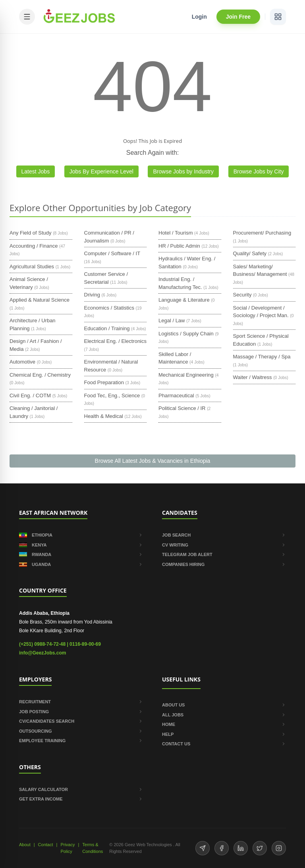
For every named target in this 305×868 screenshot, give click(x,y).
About (25, 845)
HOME (224, 724)
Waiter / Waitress (253, 377)
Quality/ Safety (250, 253)
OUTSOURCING (81, 731)
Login (199, 17)
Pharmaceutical (176, 396)
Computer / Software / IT (112, 253)
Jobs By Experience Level (101, 171)
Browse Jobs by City (259, 171)
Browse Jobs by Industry (183, 171)
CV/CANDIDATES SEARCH (81, 721)
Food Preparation (104, 382)
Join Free (238, 17)
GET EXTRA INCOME (81, 799)
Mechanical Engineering (186, 375)
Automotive (22, 362)
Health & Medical (104, 416)
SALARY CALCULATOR (81, 789)
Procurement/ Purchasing (262, 233)
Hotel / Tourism (176, 233)
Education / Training (107, 328)
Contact (46, 845)
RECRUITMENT (81, 702)
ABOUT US (224, 705)
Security (242, 295)
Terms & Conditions (93, 848)
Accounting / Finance (34, 246)
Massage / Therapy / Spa (262, 357)
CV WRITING (224, 545)
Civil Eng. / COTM (30, 396)
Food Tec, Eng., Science (112, 396)
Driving (92, 295)
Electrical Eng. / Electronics (116, 341)
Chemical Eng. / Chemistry (40, 375)
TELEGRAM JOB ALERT (224, 554)
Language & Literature (184, 300)
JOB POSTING (81, 712)
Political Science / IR (182, 408)
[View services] (278, 17)
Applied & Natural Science (40, 300)
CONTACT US (224, 744)
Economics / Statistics (109, 308)
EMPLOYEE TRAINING (81, 741)
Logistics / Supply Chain (186, 334)
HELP (224, 734)
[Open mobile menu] (27, 17)
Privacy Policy (68, 848)
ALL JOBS (224, 715)
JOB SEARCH (224, 535)
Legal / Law (172, 320)
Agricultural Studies (32, 267)
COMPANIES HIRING (224, 564)
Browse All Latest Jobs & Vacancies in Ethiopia (153, 461)
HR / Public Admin (179, 246)
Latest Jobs (36, 171)
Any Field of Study (31, 233)
